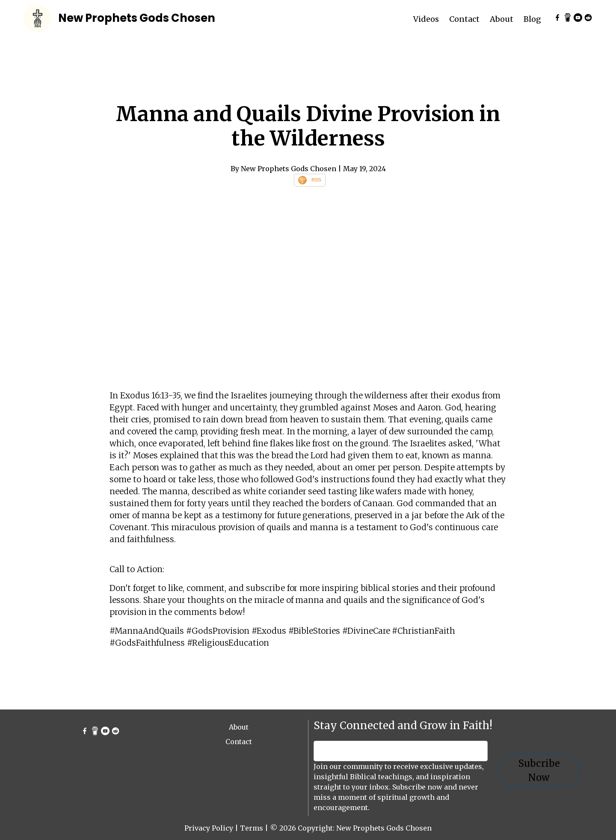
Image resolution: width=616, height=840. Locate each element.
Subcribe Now (539, 770)
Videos (426, 19)
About (502, 19)
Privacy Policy (209, 828)
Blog (532, 19)
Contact (464, 19)
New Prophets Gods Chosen (137, 18)
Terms (252, 828)
